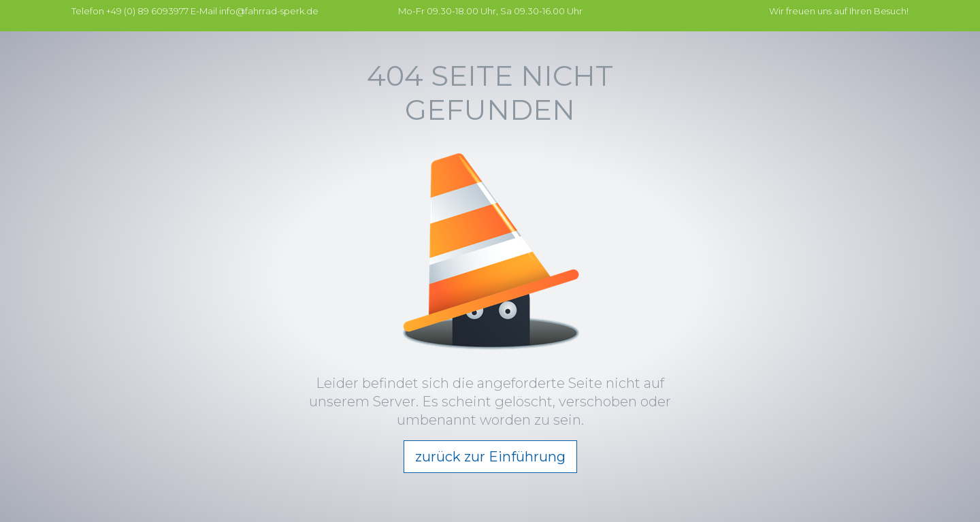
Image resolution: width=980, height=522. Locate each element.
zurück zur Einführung (490, 457)
